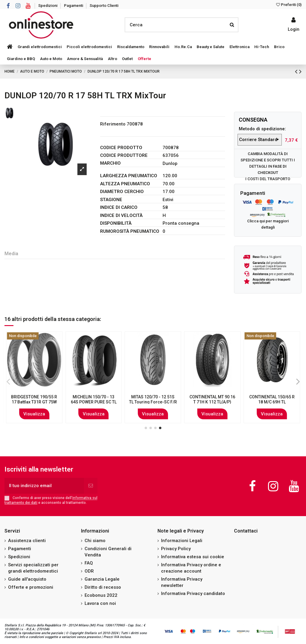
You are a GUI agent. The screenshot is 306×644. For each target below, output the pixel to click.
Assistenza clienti (27, 541)
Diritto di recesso (103, 587)
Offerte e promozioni (31, 587)
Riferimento (113, 124)
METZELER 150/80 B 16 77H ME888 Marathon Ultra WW (94, 402)
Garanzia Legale (102, 579)
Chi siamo (95, 541)
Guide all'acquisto (27, 579)
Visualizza (34, 414)
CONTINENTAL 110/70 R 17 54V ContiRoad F (153, 399)
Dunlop (170, 163)
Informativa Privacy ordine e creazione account (191, 568)
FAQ (89, 563)
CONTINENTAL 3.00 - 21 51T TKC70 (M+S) (212, 399)
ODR (89, 571)
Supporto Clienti (104, 6)
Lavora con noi (100, 603)
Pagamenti (74, 6)
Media (11, 254)
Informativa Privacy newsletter (182, 582)
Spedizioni (48, 6)
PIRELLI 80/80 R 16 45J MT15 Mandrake (272, 399)
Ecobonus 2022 (101, 595)
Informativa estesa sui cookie (193, 557)
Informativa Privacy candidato (193, 593)
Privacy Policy (176, 549)
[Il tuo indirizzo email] (44, 486)
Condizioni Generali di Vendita (108, 552)
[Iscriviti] (91, 486)
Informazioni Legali (182, 541)
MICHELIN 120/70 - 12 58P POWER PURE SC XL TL (34, 402)
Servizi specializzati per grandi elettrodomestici (33, 568)
